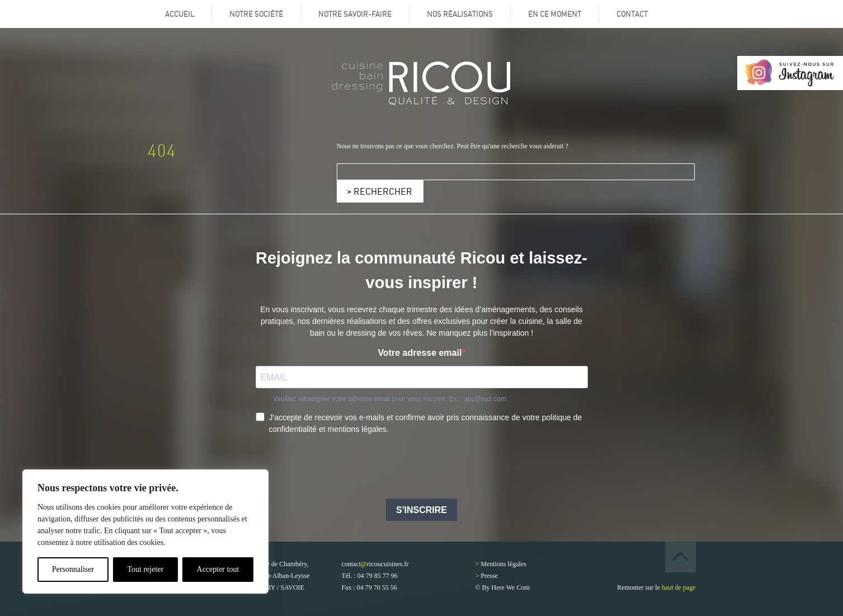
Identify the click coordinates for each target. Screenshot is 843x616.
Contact (632, 14)
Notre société (256, 14)
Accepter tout (218, 569)
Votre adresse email (420, 353)
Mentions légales (503, 564)
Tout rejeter (145, 569)
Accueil (180, 14)
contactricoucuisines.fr (375, 564)
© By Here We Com (503, 587)
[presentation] (341, 468)
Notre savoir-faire (355, 14)
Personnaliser (73, 569)
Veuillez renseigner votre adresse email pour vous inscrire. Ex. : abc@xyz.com (390, 399)
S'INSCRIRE (421, 510)
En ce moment (555, 14)
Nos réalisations (460, 14)
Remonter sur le (656, 587)
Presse (489, 576)
